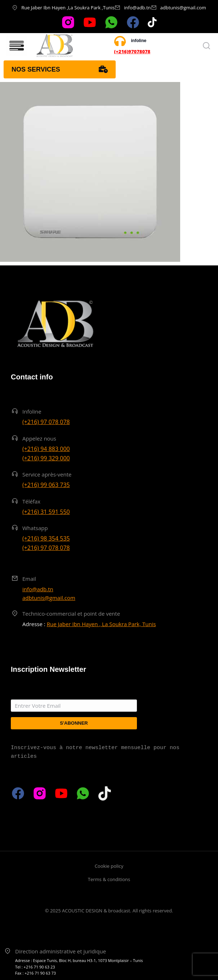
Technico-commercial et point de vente (71, 614)
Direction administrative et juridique (61, 951)
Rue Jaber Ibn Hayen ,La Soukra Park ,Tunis (68, 8)
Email (29, 579)
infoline (139, 41)
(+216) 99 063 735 (46, 485)
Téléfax (31, 501)
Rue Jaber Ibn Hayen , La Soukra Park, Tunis (101, 624)
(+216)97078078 (132, 51)
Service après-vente (47, 474)
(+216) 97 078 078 (46, 422)
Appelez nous (39, 438)
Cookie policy (109, 866)
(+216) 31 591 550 (46, 512)
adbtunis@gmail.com (183, 8)
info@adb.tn (137, 8)
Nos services (60, 69)
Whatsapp (35, 528)
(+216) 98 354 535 (46, 538)
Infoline (32, 411)
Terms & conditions (109, 879)
